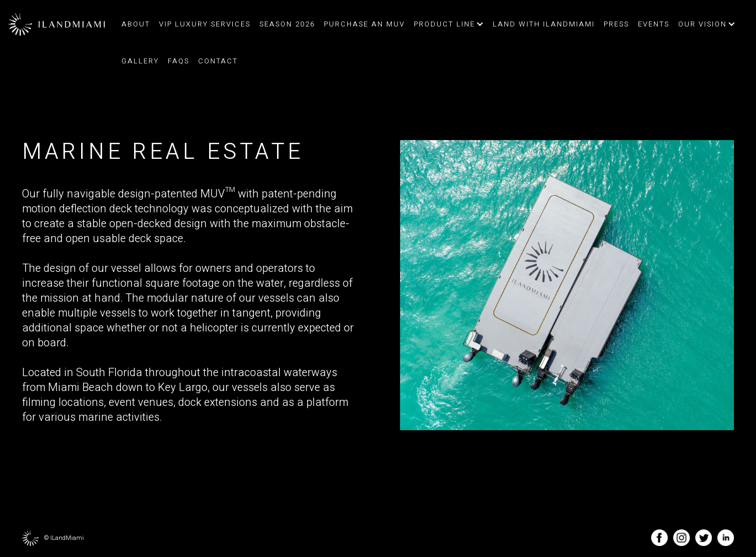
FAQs (179, 61)
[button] (448, 24)
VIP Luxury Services (205, 24)
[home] (57, 24)
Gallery (140, 61)
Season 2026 (287, 24)
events (654, 24)
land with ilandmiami (544, 24)
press (616, 24)
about (136, 24)
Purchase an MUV (364, 24)
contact (218, 61)
